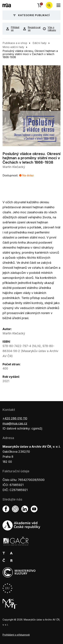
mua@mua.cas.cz (15, 423)
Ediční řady (40, 43)
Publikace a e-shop (15, 43)
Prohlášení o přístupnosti (16, 635)
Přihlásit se (12, 29)
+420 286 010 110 (15, 418)
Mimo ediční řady (13, 47)
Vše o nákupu (49, 29)
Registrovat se (30, 29)
